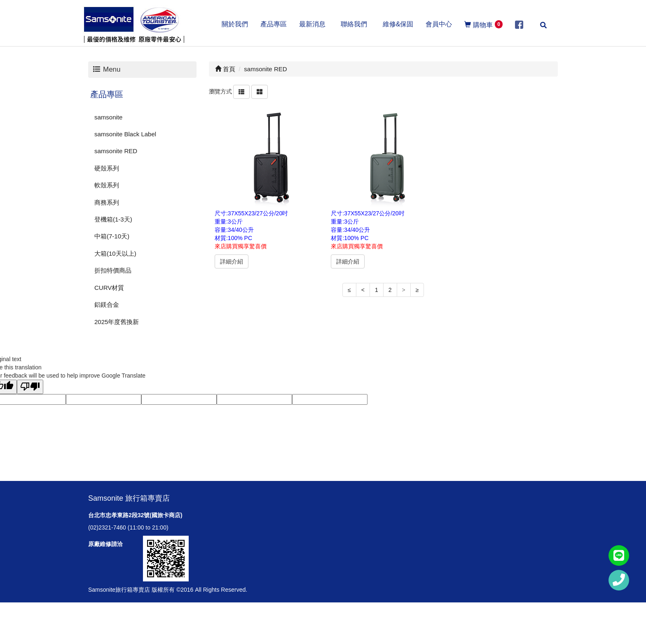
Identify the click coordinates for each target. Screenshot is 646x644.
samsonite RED (116, 151)
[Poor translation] (30, 387)
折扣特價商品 (113, 270)
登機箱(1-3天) (113, 219)
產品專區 (107, 94)
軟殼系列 (107, 185)
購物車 (483, 24)
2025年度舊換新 (117, 322)
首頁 (225, 69)
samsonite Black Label (125, 134)
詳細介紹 (232, 261)
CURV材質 (109, 288)
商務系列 (107, 202)
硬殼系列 (107, 168)
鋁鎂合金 (107, 304)
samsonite (108, 117)
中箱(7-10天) (112, 236)
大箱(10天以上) (115, 253)
